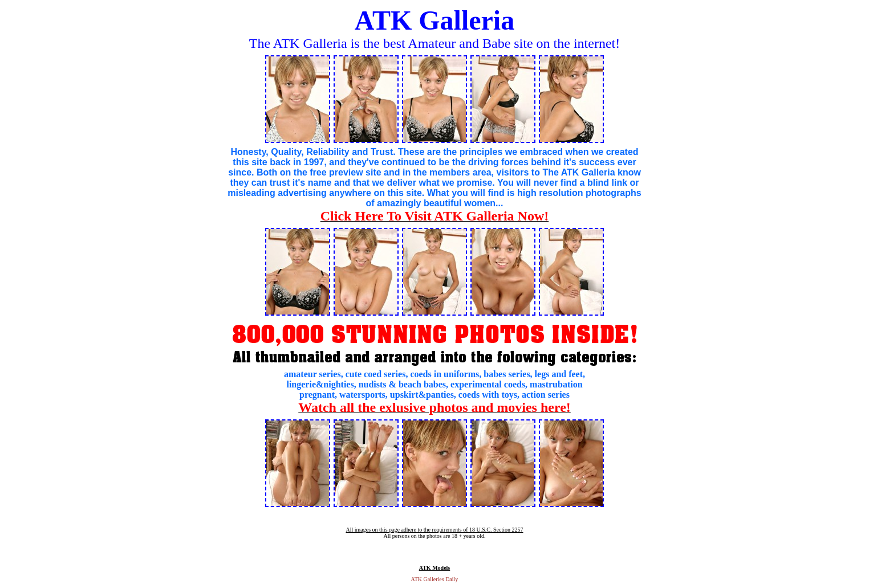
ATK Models (435, 568)
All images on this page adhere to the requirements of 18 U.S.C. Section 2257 (434, 530)
